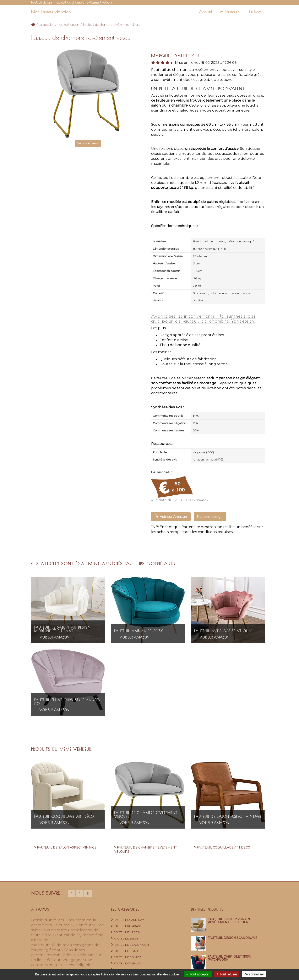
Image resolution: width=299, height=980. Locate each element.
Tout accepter (198, 974)
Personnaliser (254, 974)
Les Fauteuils (231, 12)
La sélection (47, 25)
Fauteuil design (69, 25)
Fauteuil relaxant (128, 926)
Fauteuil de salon (128, 951)
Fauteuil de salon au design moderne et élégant (62, 629)
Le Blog (257, 12)
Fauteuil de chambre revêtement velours (146, 815)
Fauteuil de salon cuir (131, 945)
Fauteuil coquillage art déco (64, 817)
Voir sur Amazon (88, 143)
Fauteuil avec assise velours (223, 631)
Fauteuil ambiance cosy (139, 631)
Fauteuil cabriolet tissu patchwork (229, 958)
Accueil (206, 12)
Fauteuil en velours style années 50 (67, 702)
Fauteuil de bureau (129, 957)
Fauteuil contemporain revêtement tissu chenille (232, 921)
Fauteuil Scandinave (130, 920)
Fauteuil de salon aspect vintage (228, 817)
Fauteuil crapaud (127, 963)
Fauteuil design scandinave (232, 938)
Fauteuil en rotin (127, 932)
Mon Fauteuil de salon (51, 12)
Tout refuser (227, 974)
